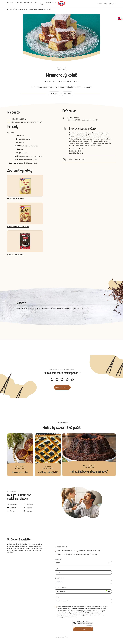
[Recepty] (11, 4)
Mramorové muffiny (20, 455)
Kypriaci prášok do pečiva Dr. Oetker (32, 156)
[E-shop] (43, 4)
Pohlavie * (58, 559)
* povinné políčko (61, 638)
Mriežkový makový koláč (48, 455)
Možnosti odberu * (62, 547)
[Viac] (37, 4)
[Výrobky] (20, 4)
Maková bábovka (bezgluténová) (89, 455)
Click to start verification (85, 623)
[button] (61, 65)
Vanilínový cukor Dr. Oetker (29, 146)
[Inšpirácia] (29, 4)
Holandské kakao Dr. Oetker (29, 163)
